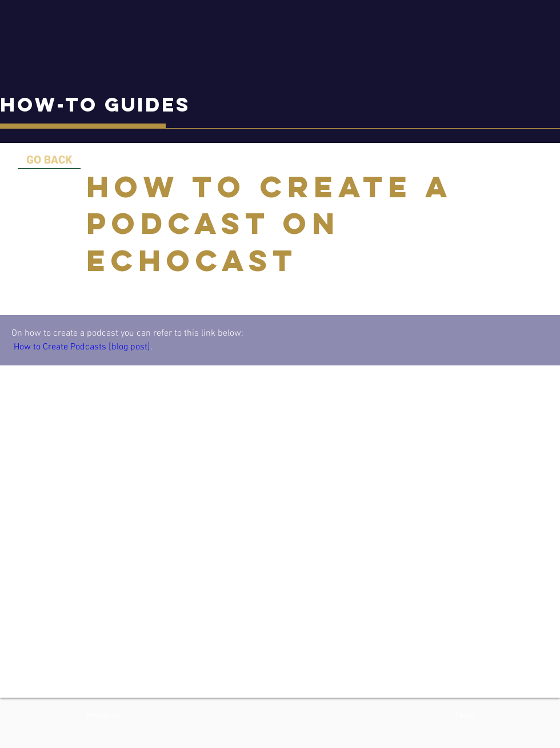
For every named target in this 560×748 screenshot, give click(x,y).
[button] (124, 715)
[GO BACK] (49, 160)
